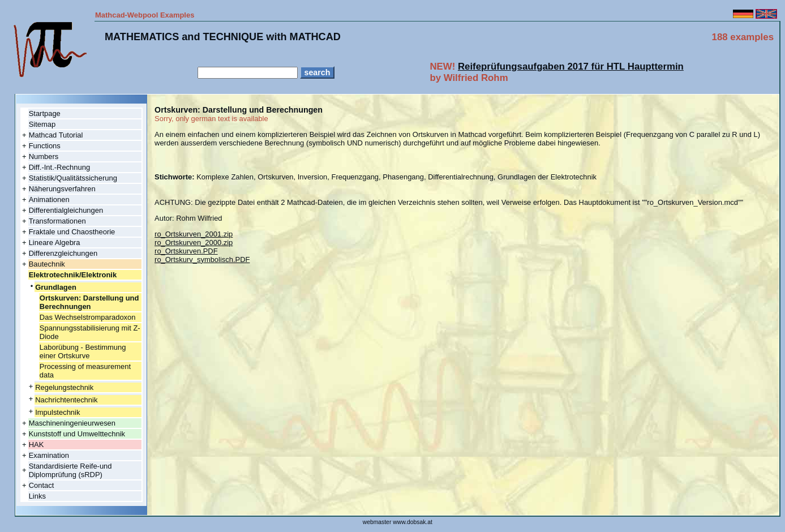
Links (37, 496)
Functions (45, 146)
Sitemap (42, 124)
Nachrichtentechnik (66, 400)
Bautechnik (47, 264)
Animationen (49, 199)
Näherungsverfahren (62, 189)
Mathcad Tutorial (56, 135)
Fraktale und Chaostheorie (72, 232)
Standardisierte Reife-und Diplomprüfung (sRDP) (70, 470)
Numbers (44, 156)
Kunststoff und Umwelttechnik (77, 434)
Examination (49, 455)
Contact (42, 485)
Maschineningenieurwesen (72, 423)
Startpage (45, 113)
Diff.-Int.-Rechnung (59, 167)
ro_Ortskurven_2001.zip (194, 234)
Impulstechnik (57, 412)
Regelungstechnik (64, 387)
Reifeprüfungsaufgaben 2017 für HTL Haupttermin (571, 66)
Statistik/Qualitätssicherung (73, 178)
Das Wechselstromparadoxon (88, 317)
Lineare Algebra (55, 243)
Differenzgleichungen (63, 253)
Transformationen (57, 221)
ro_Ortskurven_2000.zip (194, 243)
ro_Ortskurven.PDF (186, 251)
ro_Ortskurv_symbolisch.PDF (202, 259)
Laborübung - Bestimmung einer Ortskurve (83, 351)
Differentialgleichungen (66, 210)
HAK (37, 445)
